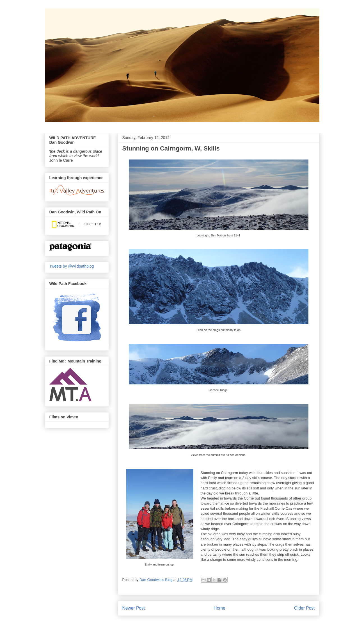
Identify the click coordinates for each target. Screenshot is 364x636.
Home (219, 608)
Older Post (305, 608)
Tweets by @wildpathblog (72, 266)
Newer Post (134, 608)
